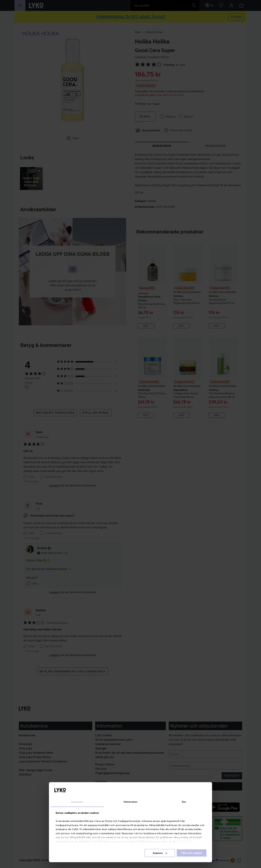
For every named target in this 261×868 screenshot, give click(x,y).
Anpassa (160, 853)
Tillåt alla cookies (191, 853)
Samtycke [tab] (77, 802)
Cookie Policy (185, 841)
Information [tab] (130, 802)
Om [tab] (184, 802)
